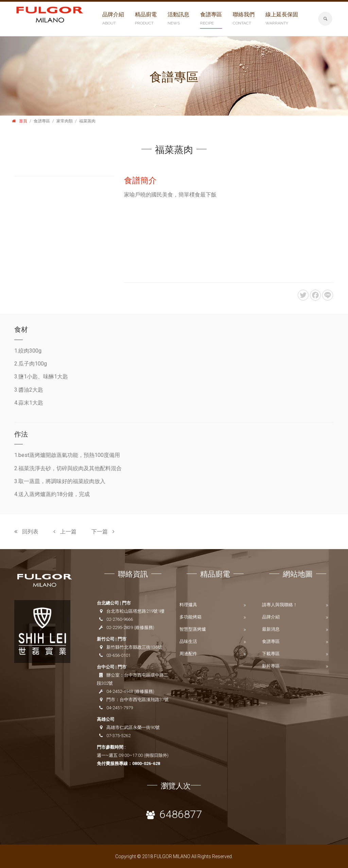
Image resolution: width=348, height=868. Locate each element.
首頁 (23, 121)
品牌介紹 (113, 19)
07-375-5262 (118, 736)
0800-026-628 (146, 763)
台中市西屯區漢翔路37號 (144, 700)
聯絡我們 (244, 19)
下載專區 (271, 654)
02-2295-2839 (120, 627)
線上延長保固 (282, 19)
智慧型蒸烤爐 (193, 629)
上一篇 (65, 532)
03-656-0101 (118, 655)
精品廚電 (146, 19)
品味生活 (188, 641)
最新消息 (271, 629)
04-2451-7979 (120, 708)
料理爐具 (188, 605)
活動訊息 (178, 19)
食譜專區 (211, 19)
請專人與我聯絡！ (280, 605)
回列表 (26, 532)
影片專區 (271, 666)
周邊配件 (188, 654)
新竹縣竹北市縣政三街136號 (134, 647)
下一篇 (103, 532)
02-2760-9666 (120, 619)
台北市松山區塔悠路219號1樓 (135, 611)
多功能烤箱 (190, 617)
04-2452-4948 (120, 691)
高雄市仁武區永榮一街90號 (133, 727)
